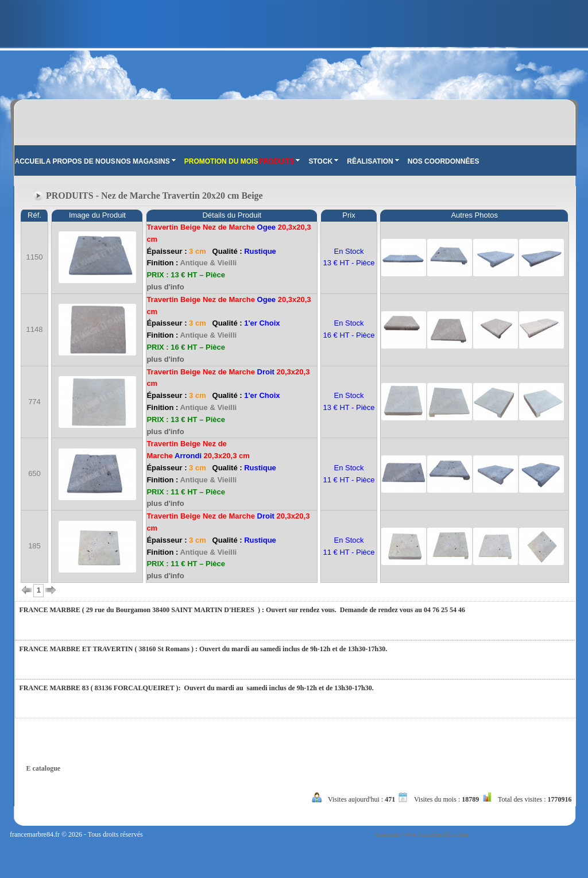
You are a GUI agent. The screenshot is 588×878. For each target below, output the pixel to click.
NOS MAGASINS (146, 161)
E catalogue (44, 768)
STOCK (323, 161)
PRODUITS (279, 161)
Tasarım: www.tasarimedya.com (422, 834)
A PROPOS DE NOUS (81, 161)
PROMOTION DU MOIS (221, 161)
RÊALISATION (373, 161)
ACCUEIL (30, 161)
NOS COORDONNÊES (444, 161)
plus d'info (165, 287)
